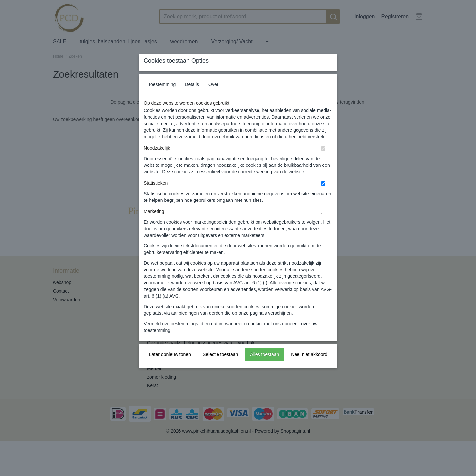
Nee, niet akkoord (309, 367)
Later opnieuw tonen (170, 367)
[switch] (323, 161)
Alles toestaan (264, 367)
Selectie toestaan (220, 367)
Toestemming (162, 97)
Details (192, 97)
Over (213, 97)
